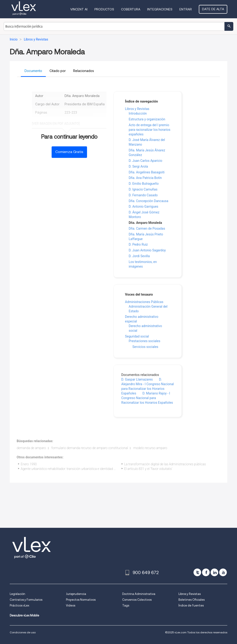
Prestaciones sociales (144, 341)
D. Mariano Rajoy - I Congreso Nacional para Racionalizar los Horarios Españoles (147, 398)
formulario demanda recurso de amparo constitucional (90, 448)
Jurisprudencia (76, 594)
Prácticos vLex (19, 605)
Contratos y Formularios (26, 600)
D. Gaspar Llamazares (137, 379)
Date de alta (213, 9)
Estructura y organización (147, 119)
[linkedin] (214, 572)
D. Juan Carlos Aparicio (145, 161)
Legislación (17, 594)
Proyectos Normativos (81, 600)
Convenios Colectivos (137, 600)
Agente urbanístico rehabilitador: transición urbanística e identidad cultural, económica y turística (88, 469)
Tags (126, 605)
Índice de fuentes (191, 605)
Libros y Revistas (137, 109)
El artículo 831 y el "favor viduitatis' (148, 469)
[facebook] (206, 572)
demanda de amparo (31, 448)
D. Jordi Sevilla (139, 256)
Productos (104, 9)
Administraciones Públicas (144, 302)
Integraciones (160, 9)
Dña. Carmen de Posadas (147, 228)
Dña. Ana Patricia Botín (145, 178)
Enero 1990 (29, 464)
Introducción (138, 113)
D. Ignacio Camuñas (143, 189)
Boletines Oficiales (192, 600)
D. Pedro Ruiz (138, 244)
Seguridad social (137, 336)
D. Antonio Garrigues (143, 206)
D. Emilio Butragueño (144, 184)
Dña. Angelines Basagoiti (147, 172)
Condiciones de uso (23, 632)
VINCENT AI (79, 9)
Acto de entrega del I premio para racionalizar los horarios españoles (150, 130)
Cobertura (131, 9)
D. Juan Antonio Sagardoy (147, 250)
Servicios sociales (145, 347)
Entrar (186, 9)
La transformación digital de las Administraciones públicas (165, 464)
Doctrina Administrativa (139, 594)
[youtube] (223, 572)
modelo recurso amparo (150, 448)
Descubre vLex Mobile (24, 615)
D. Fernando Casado (143, 195)
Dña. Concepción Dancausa (148, 201)
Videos (71, 605)
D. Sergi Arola (138, 166)
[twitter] (197, 572)
